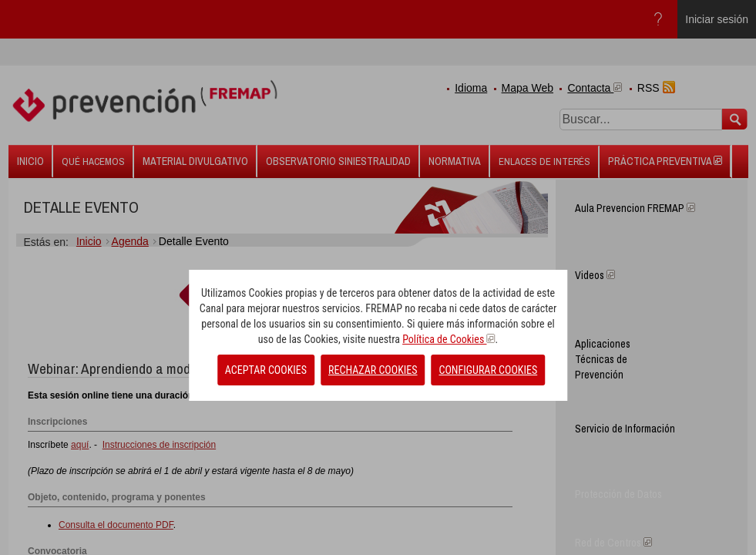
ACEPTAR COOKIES (266, 370)
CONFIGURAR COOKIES (489, 370)
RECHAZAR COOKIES (373, 370)
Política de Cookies (449, 339)
